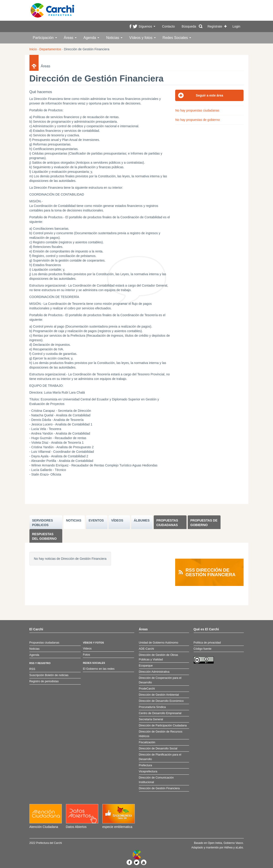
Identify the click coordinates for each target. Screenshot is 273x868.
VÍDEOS (117, 520)
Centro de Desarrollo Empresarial (160, 713)
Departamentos (50, 49)
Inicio (33, 49)
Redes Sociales (177, 38)
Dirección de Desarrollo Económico (161, 701)
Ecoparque (146, 666)
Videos (87, 649)
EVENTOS (96, 520)
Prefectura (146, 765)
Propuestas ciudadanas (167, 523)
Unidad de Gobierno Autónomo (159, 643)
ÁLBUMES (142, 520)
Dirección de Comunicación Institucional (156, 780)
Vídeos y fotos (143, 38)
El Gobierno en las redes (99, 669)
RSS (32, 669)
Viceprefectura (148, 771)
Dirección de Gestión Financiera (159, 788)
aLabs (239, 848)
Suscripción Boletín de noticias (49, 675)
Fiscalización (147, 742)
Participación (45, 38)
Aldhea (228, 848)
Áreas (70, 38)
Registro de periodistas (44, 681)
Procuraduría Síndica (152, 707)
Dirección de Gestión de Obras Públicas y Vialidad (159, 657)
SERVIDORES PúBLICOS (43, 523)
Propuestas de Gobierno (204, 523)
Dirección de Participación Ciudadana (163, 725)
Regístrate (215, 26)
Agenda (91, 38)
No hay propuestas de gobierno (197, 120)
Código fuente (203, 649)
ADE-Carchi (146, 649)
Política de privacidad (207, 643)
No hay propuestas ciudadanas (197, 110)
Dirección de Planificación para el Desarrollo (160, 757)
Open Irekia (215, 843)
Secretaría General (151, 719)
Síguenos (147, 26)
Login (236, 26)
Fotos (86, 655)
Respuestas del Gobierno (44, 536)
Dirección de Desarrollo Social (158, 748)
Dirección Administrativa (154, 672)
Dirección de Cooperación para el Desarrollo (160, 680)
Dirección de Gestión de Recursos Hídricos (161, 734)
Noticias (114, 38)
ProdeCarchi (147, 689)
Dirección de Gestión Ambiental (159, 695)
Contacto (169, 26)
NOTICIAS (74, 520)
